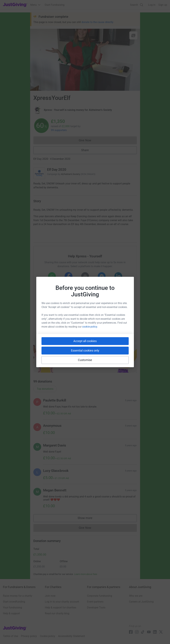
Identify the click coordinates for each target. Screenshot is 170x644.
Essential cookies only (85, 350)
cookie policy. (90, 327)
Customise (85, 360)
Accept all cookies (85, 341)
